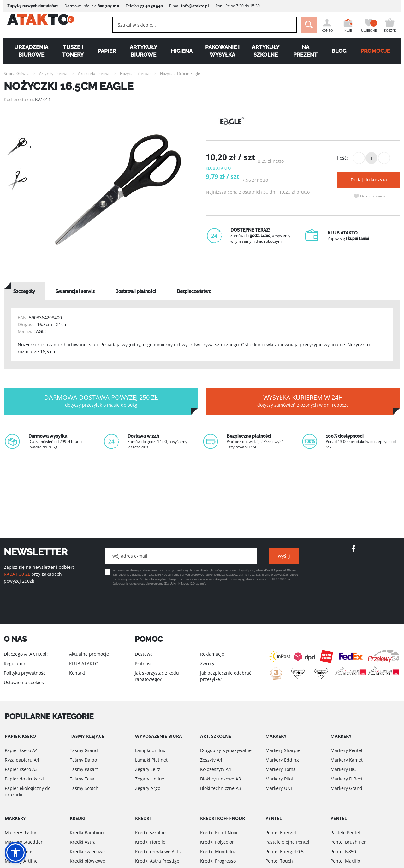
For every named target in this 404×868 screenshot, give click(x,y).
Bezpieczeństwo (194, 291)
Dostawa (144, 654)
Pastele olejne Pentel (287, 842)
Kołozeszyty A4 (216, 769)
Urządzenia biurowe (28, 51)
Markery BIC (343, 769)
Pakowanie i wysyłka (223, 51)
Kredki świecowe (87, 851)
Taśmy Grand (84, 750)
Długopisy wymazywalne (226, 750)
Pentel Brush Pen (349, 842)
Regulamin (15, 663)
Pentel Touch (279, 861)
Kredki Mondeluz (218, 851)
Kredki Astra (83, 842)
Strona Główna (17, 73)
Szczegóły (24, 291)
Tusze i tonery (70, 51)
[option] (118, 190)
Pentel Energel (281, 832)
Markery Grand (346, 788)
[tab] (24, 291)
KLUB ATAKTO (84, 663)
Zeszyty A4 (211, 760)
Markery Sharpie (283, 750)
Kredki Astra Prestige (157, 861)
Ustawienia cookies (24, 682)
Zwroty (207, 663)
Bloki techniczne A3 (221, 788)
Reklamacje (212, 654)
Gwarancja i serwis (75, 291)
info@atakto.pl (192, 6)
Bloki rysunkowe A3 (220, 779)
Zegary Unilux (150, 779)
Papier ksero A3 (21, 769)
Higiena (181, 51)
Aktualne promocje (89, 654)
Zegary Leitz (148, 769)
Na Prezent (307, 51)
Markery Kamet (347, 760)
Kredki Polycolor (217, 842)
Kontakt (77, 673)
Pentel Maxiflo (345, 861)
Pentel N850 (343, 851)
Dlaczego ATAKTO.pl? (26, 654)
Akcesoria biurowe (94, 73)
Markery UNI (279, 788)
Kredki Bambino (87, 832)
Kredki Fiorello (150, 842)
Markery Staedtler (24, 842)
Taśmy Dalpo (83, 760)
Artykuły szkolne (267, 51)
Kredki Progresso (218, 861)
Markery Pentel (346, 750)
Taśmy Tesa (82, 779)
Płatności (144, 663)
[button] (15, 853)
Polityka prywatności (25, 673)
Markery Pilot (279, 779)
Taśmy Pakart (84, 769)
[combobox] (196, 25)
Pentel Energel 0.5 (285, 851)
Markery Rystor (21, 832)
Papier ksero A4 (21, 750)
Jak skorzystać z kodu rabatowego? (157, 676)
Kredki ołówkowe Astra (159, 851)
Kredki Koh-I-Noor (219, 832)
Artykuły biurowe (142, 51)
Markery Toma (281, 769)
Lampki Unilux (150, 750)
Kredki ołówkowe (87, 861)
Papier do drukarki (24, 779)
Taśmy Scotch (84, 788)
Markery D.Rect (347, 779)
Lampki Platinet (151, 760)
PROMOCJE (378, 51)
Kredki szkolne (150, 832)
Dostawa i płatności (136, 291)
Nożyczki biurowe (135, 73)
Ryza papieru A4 (22, 760)
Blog (341, 51)
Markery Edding (282, 760)
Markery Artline (21, 861)
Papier (105, 51)
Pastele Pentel (345, 832)
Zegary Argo (148, 788)
